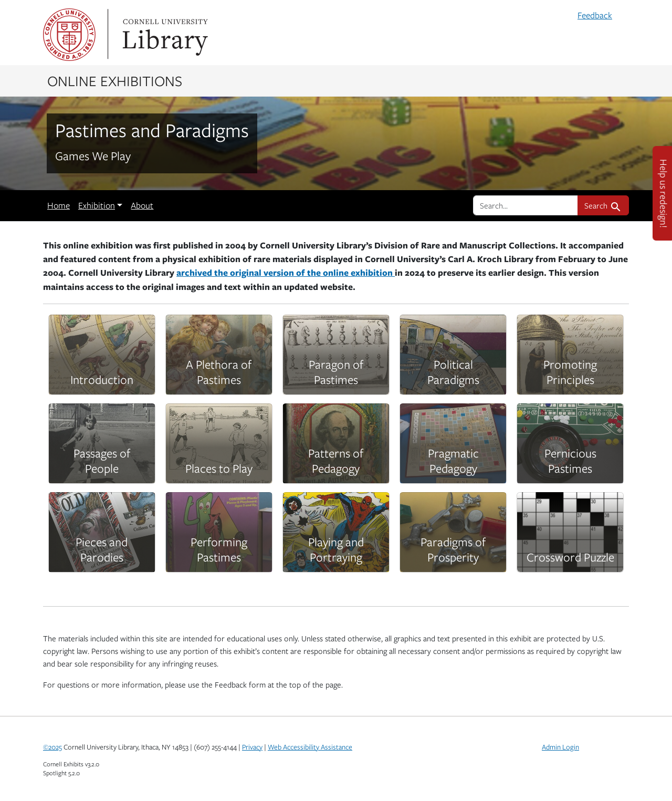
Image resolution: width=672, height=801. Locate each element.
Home (59, 205)
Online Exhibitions (115, 80)
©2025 (52, 747)
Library (164, 35)
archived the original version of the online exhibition (286, 272)
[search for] (526, 205)
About (142, 205)
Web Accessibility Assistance (310, 747)
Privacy (252, 747)
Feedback (595, 15)
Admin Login (560, 747)
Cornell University (69, 35)
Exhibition (97, 205)
